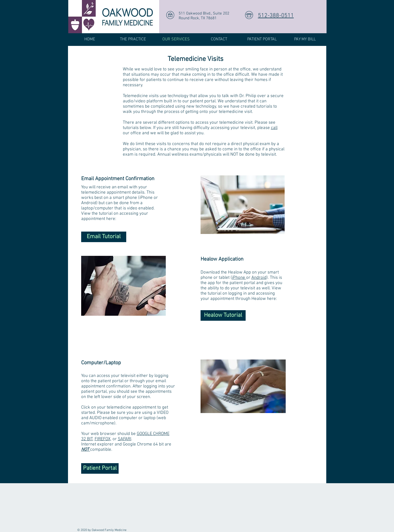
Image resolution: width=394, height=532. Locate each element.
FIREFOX (103, 439)
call (274, 128)
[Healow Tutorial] (223, 315)
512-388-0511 (276, 16)
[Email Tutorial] (104, 237)
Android (259, 278)
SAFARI (125, 439)
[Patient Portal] (100, 468)
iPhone (239, 278)
